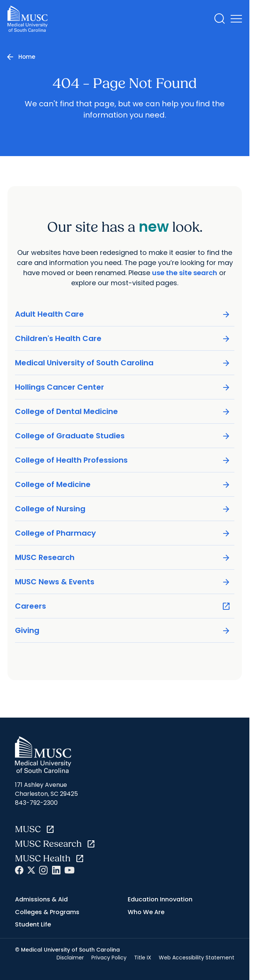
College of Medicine (123, 485)
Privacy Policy (109, 958)
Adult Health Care (123, 314)
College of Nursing (123, 509)
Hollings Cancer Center (123, 387)
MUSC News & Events (123, 582)
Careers (123, 606)
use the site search (185, 273)
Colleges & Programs (47, 912)
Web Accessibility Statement (197, 958)
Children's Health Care (123, 339)
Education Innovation (160, 899)
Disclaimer (70, 958)
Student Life (33, 924)
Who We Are (146, 912)
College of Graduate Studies (123, 436)
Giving (123, 631)
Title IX (143, 958)
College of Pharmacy (123, 533)
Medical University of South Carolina (123, 363)
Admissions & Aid (41, 899)
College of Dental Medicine (123, 412)
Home (27, 57)
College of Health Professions (123, 460)
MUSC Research (123, 558)
